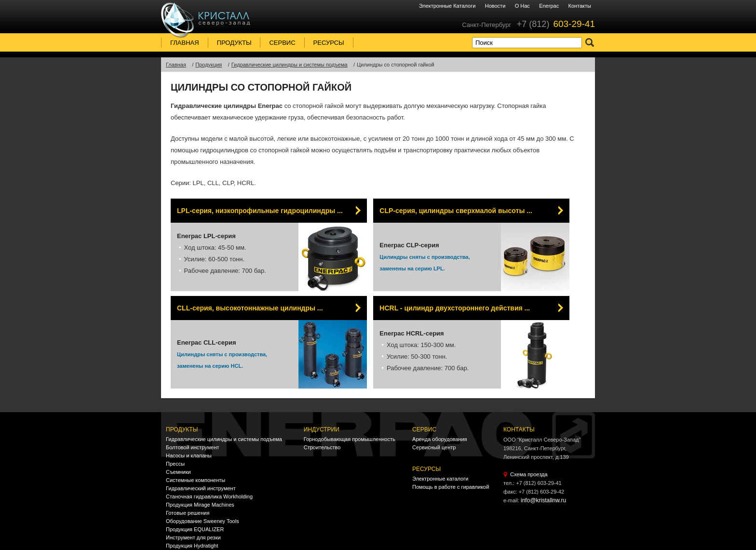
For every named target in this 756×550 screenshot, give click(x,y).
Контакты (580, 6)
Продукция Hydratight (192, 546)
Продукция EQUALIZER (195, 529)
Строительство (322, 447)
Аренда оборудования (439, 439)
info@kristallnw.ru (543, 500)
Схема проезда (529, 474)
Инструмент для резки (193, 537)
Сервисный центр (434, 447)
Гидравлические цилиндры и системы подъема (224, 439)
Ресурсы (329, 43)
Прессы (175, 464)
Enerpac (549, 6)
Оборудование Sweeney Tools (202, 521)
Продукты (234, 43)
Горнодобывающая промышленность (350, 439)
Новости (495, 6)
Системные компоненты (196, 480)
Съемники (178, 472)
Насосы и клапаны (189, 456)
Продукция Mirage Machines (200, 505)
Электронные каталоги (447, 6)
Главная (185, 43)
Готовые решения (188, 513)
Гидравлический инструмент (201, 488)
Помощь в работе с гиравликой (451, 487)
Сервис (282, 43)
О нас (522, 6)
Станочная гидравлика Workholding (209, 496)
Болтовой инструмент (193, 447)
